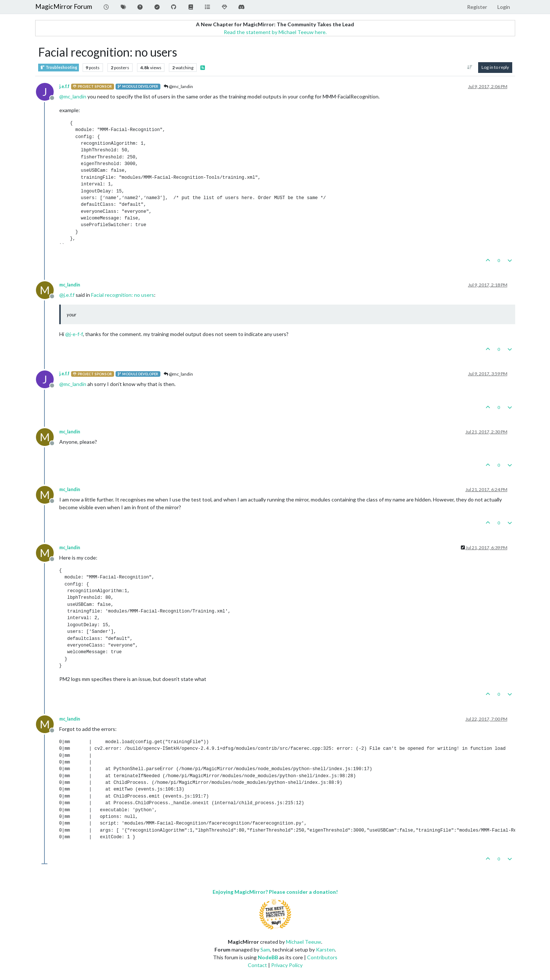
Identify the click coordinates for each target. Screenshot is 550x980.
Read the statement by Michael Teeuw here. (275, 32)
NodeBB (268, 957)
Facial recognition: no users (123, 295)
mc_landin (70, 285)
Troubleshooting (59, 68)
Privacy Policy (287, 965)
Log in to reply (495, 67)
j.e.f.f (64, 86)
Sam (265, 949)
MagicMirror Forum (64, 6)
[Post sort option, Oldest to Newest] (469, 67)
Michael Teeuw (304, 942)
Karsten (325, 949)
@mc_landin (178, 86)
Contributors (322, 957)
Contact (257, 965)
